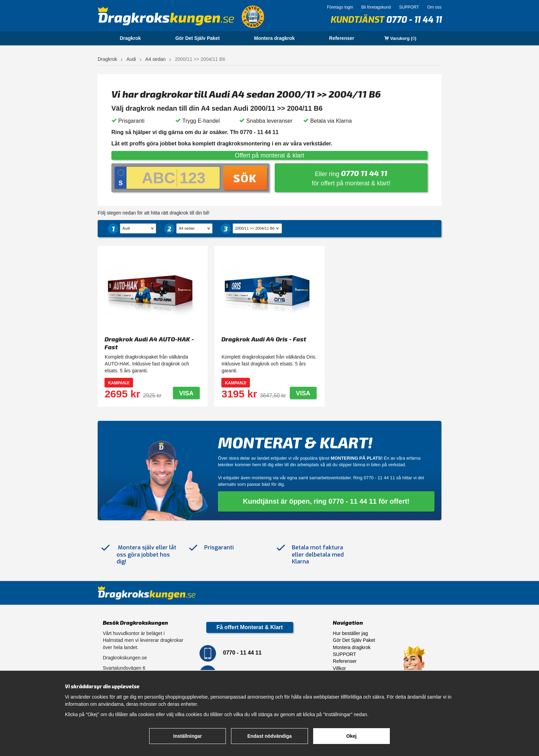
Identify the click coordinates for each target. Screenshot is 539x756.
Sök (245, 178)
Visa (186, 393)
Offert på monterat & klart (269, 155)
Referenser (342, 38)
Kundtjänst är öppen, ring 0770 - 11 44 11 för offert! (326, 501)
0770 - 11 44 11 (414, 20)
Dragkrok (130, 38)
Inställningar (188, 736)
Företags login (340, 7)
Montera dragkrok (274, 38)
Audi (131, 59)
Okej (351, 736)
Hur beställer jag (350, 633)
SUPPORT (409, 7)
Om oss (434, 7)
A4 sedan (156, 59)
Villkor (339, 668)
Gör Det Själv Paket (197, 38)
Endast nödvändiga (269, 736)
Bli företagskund (376, 7)
